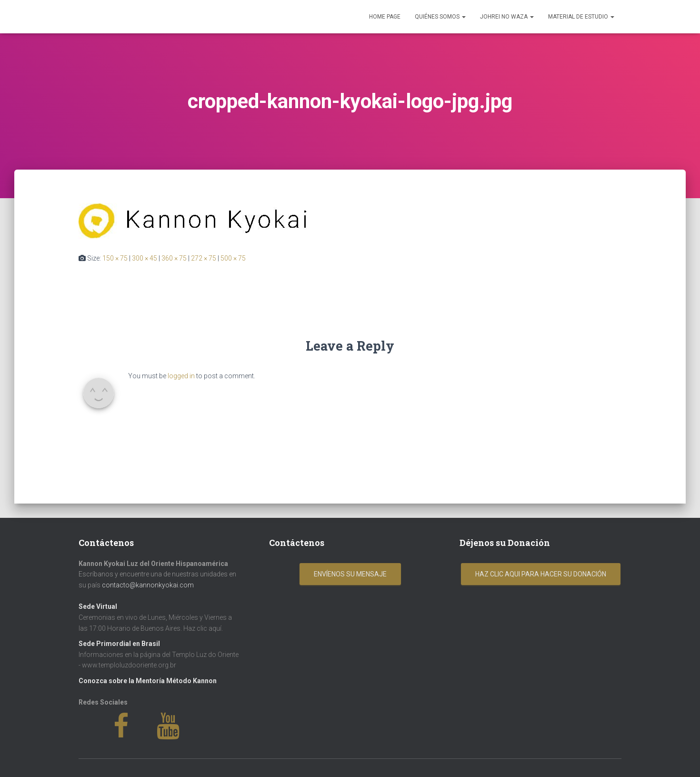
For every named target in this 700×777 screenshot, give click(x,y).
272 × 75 (204, 258)
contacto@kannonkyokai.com (148, 585)
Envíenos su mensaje (350, 574)
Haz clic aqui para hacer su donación (541, 574)
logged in (181, 376)
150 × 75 (115, 258)
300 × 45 (145, 258)
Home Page (385, 17)
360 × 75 (174, 258)
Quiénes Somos (440, 17)
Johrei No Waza (507, 17)
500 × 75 (233, 258)
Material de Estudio (581, 17)
